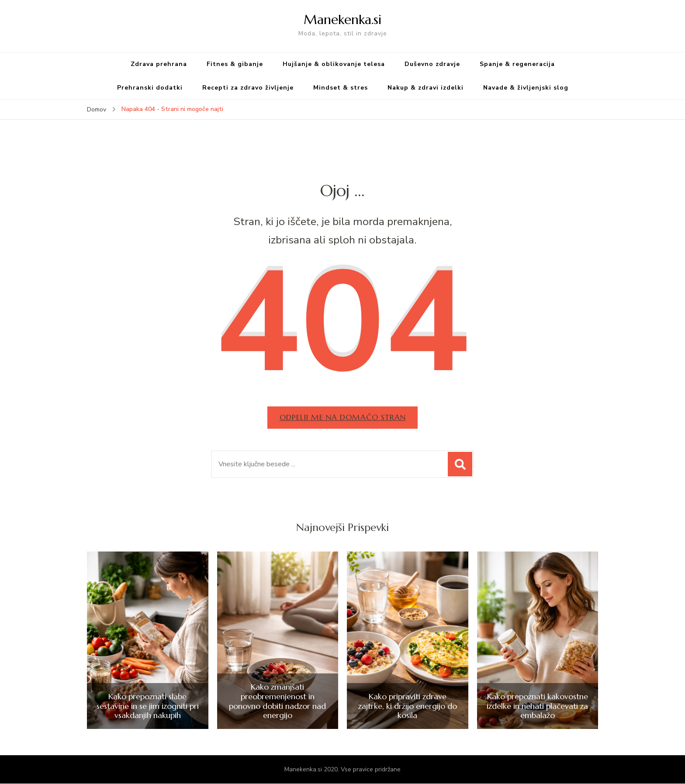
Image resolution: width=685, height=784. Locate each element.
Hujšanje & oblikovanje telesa (334, 64)
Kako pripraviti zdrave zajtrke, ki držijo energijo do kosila (408, 706)
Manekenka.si (342, 19)
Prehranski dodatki (150, 88)
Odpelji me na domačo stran (342, 418)
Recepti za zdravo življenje (248, 88)
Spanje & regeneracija (517, 64)
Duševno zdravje (432, 64)
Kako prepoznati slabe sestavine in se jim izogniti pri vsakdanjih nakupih (148, 706)
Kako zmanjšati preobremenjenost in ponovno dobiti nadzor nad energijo (277, 702)
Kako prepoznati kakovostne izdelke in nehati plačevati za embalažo (537, 706)
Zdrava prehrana (159, 64)
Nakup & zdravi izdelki (426, 88)
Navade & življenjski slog (526, 88)
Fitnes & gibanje (235, 64)
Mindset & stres (341, 88)
